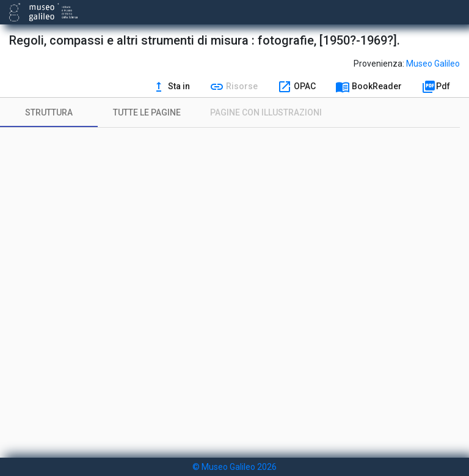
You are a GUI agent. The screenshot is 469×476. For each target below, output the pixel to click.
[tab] (49, 112)
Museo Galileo (433, 64)
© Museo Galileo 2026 (234, 467)
